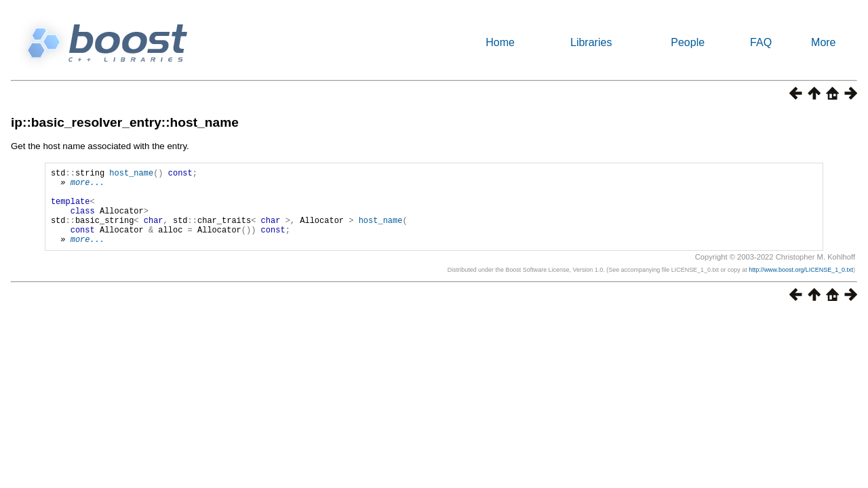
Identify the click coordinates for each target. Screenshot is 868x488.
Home (500, 42)
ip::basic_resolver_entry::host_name (125, 122)
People (688, 42)
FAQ (761, 42)
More (823, 42)
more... (87, 186)
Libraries (591, 42)
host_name (131, 175)
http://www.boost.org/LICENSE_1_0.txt (801, 286)
